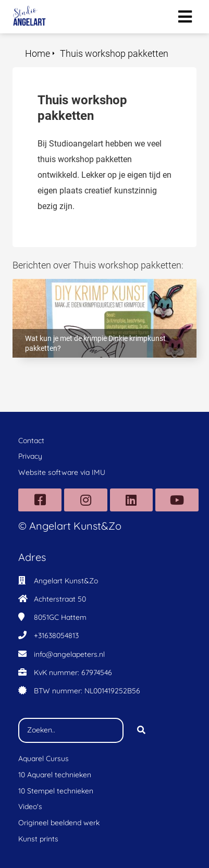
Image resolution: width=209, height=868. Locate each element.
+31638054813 (56, 635)
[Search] (141, 730)
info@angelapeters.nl (69, 654)
